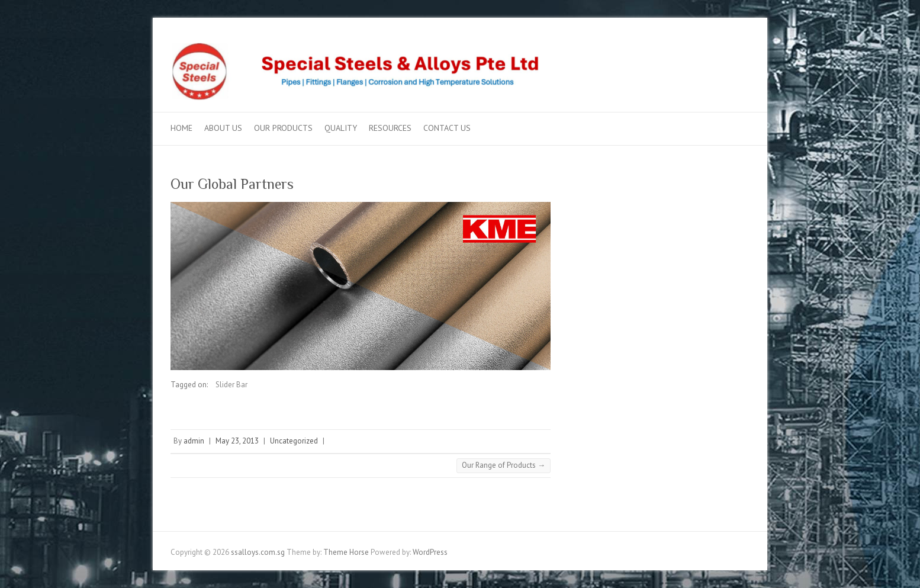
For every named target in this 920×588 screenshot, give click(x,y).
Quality (341, 128)
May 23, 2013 (237, 441)
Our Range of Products (504, 465)
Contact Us (447, 128)
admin (194, 441)
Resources (390, 128)
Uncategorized (294, 441)
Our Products (283, 128)
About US (223, 128)
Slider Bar (231, 385)
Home (181, 128)
